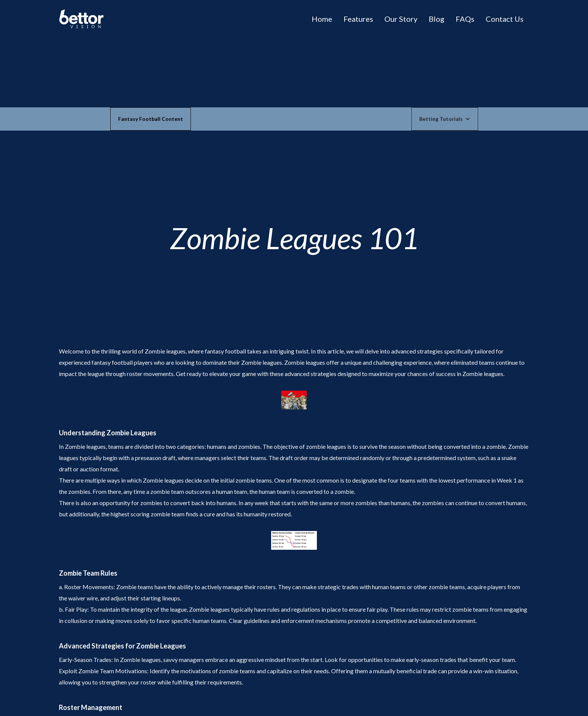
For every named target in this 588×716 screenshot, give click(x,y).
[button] (445, 119)
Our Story (401, 19)
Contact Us (505, 19)
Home (322, 19)
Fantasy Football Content (151, 119)
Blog (436, 19)
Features (358, 19)
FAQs (465, 19)
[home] (81, 19)
